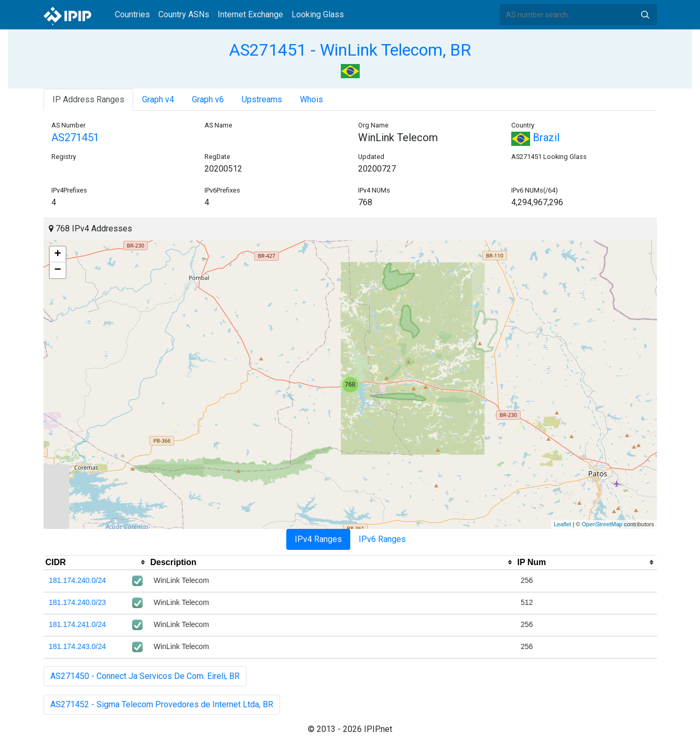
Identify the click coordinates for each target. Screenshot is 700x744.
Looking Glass (318, 14)
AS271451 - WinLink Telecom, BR (350, 50)
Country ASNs (184, 14)
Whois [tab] (311, 99)
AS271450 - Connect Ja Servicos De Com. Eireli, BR (145, 676)
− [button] (57, 270)
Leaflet (562, 524)
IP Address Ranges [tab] (88, 99)
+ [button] (57, 254)
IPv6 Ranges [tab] (382, 539)
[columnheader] (96, 562)
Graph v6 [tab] (208, 99)
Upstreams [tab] (262, 99)
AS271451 (75, 137)
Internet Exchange (250, 14)
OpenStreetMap (602, 524)
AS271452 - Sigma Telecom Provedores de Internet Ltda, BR (162, 704)
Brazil (535, 137)
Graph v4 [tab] (158, 99)
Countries (132, 14)
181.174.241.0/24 (77, 624)
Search (645, 15)
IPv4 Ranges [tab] (318, 539)
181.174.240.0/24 (77, 580)
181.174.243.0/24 (77, 646)
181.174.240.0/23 (77, 602)
